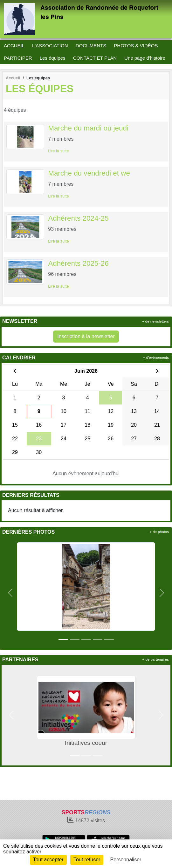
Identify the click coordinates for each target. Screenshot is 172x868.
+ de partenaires (156, 659)
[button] (10, 593)
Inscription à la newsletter (86, 336)
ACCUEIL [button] (14, 46)
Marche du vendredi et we (89, 173)
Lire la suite (58, 151)
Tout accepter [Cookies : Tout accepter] (48, 860)
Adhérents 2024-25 (78, 218)
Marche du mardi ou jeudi (88, 128)
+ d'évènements (156, 357)
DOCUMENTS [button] (91, 46)
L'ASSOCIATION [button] (50, 46)
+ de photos (159, 532)
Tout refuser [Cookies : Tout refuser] (87, 860)
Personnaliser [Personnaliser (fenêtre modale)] (126, 860)
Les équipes (53, 58)
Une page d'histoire (145, 58)
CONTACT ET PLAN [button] (95, 58)
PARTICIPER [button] (18, 58)
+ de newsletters (155, 321)
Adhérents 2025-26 (78, 263)
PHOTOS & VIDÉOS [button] (136, 46)
